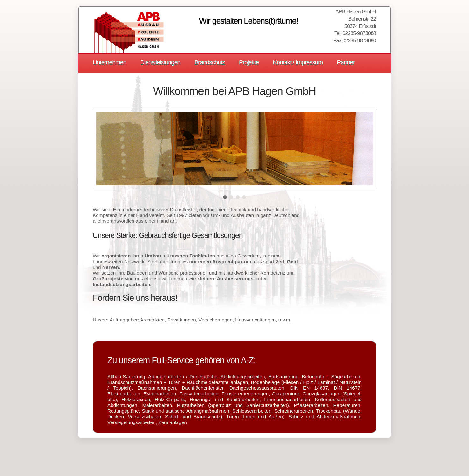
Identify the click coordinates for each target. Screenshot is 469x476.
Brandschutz (209, 62)
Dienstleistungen (160, 62)
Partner (346, 62)
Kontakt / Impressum (298, 62)
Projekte (249, 62)
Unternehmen (109, 62)
